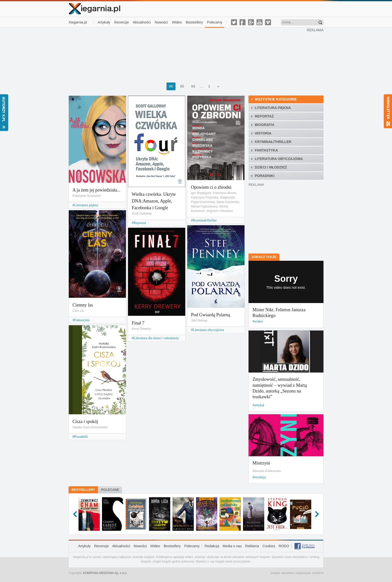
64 (193, 86)
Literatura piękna (86, 205)
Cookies (269, 546)
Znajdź (320, 22)
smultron (318, 573)
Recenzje (121, 22)
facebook (242, 22)
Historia (263, 133)
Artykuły (104, 22)
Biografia (265, 125)
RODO (284, 546)
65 (182, 86)
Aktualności (142, 22)
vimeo (268, 22)
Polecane (110, 490)
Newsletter (388, 111)
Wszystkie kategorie (276, 99)
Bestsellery (194, 22)
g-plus (251, 22)
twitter (234, 22)
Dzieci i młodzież (271, 167)
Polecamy (215, 22)
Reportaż (140, 223)
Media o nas (232, 546)
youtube (259, 22)
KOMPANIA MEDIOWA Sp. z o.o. (105, 573)
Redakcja (212, 546)
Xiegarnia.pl (78, 22)
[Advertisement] (188, 54)
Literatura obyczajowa (208, 330)
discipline (287, 573)
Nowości (161, 22)
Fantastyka (82, 320)
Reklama (252, 546)
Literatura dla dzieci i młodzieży (156, 338)
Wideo (177, 22)
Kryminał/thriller (205, 220)
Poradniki (81, 437)
